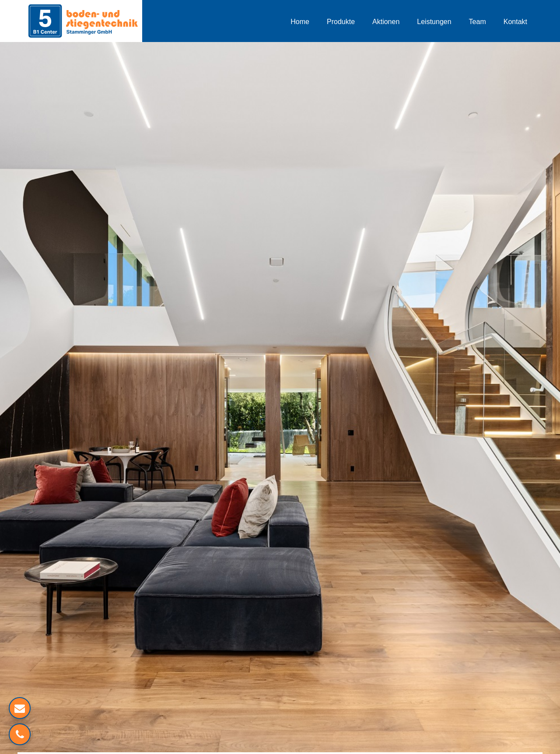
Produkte (341, 22)
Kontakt (515, 22)
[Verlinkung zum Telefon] (20, 734)
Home (300, 22)
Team (478, 22)
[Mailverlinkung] (20, 708)
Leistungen (434, 22)
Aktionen (386, 22)
